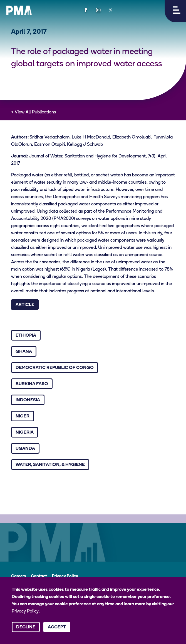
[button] (175, 11)
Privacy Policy (65, 576)
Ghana (24, 352)
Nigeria (25, 432)
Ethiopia (26, 336)
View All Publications (35, 112)
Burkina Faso (32, 384)
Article (25, 305)
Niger (23, 416)
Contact (39, 576)
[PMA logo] (19, 10)
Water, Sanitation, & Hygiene (50, 465)
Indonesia (28, 400)
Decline (26, 627)
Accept (57, 627)
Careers (18, 576)
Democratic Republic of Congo (55, 368)
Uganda (25, 449)
